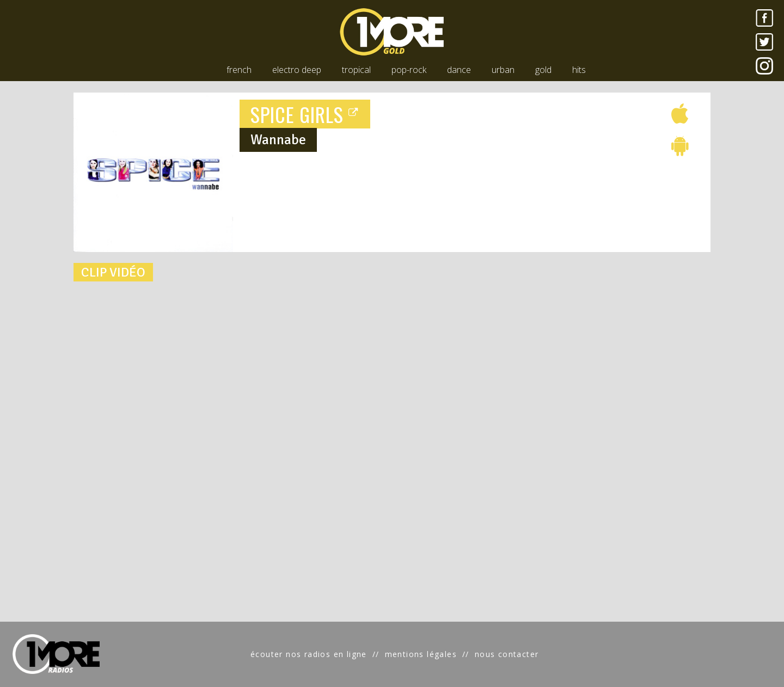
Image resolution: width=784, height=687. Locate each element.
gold (543, 70)
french (239, 70)
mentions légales (421, 654)
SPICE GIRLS (305, 114)
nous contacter (507, 654)
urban (503, 70)
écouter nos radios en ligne (309, 654)
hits (579, 70)
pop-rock (409, 70)
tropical (356, 70)
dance (459, 70)
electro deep (297, 70)
